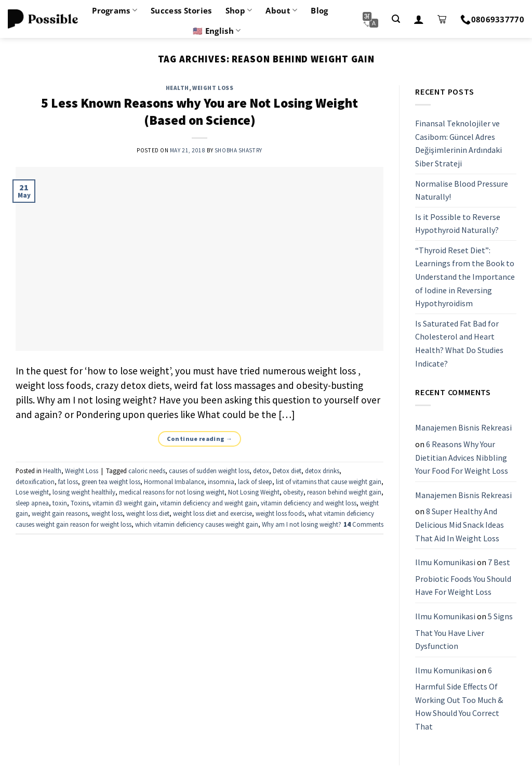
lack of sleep (255, 481)
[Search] (396, 19)
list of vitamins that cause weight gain (329, 481)
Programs (115, 10)
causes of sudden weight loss (209, 471)
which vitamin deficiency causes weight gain (197, 524)
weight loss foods (280, 513)
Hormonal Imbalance (174, 481)
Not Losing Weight (254, 492)
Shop (239, 10)
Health (177, 88)
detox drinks (322, 471)
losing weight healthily (84, 492)
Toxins (80, 503)
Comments (363, 524)
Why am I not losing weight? (302, 524)
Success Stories (181, 10)
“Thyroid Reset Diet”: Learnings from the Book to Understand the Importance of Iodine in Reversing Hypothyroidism (465, 277)
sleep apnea (32, 503)
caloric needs (147, 471)
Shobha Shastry (238, 150)
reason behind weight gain (344, 492)
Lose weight (32, 492)
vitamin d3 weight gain (124, 503)
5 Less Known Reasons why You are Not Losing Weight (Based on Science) (199, 112)
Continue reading (200, 439)
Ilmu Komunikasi (445, 562)
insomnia (221, 481)
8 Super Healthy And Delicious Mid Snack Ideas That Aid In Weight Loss (460, 525)
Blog (319, 10)
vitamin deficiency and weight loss (309, 503)
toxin (60, 503)
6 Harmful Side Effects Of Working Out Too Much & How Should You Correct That (459, 698)
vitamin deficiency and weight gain (209, 503)
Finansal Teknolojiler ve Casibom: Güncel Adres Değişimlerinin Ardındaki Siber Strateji (458, 143)
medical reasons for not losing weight (172, 492)
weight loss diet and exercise (212, 513)
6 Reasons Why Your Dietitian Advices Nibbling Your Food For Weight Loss (462, 457)
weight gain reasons (60, 513)
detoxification (35, 481)
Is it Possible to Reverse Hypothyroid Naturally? (458, 224)
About (281, 10)
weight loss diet (148, 513)
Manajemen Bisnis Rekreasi (463, 428)
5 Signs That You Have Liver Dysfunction (464, 631)
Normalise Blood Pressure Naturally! (462, 190)
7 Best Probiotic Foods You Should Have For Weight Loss (463, 577)
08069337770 (492, 19)
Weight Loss (213, 88)
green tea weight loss (111, 481)
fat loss (68, 481)
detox (261, 471)
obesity (293, 492)
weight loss (107, 513)
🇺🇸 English (217, 31)
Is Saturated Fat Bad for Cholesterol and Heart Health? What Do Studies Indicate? (459, 343)
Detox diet (287, 471)
